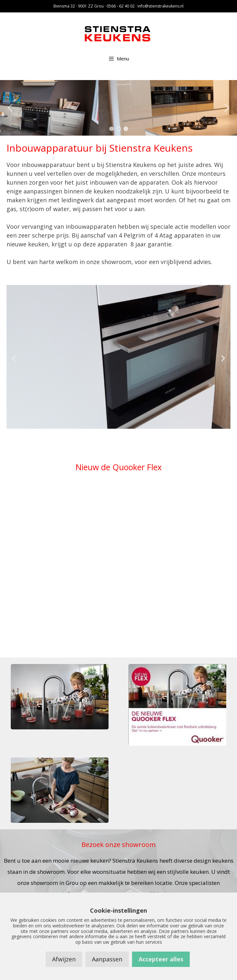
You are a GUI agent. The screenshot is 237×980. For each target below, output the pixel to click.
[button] (10, 108)
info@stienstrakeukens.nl (161, 6)
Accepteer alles (161, 959)
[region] (118, 108)
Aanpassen (107, 959)
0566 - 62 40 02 (121, 6)
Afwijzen (64, 959)
